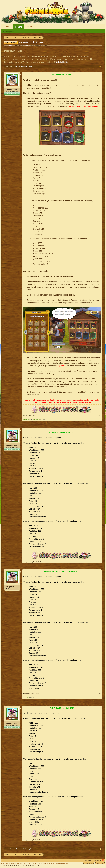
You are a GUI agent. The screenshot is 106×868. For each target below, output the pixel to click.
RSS (103, 860)
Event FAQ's (19, 45)
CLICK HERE (62, 62)
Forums (19, 27)
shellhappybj (36, 420)
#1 (100, 416)
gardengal (26, 420)
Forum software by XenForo (19, 863)
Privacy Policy (100, 863)
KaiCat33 (26, 698)
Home (8, 27)
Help (95, 860)
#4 (100, 840)
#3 (100, 694)
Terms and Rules (88, 863)
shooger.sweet (34, 45)
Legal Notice (88, 860)
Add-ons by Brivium (21, 865)
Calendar (30, 27)
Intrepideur (10, 587)
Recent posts (8, 31)
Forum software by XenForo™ (55, 863)
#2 (100, 562)
